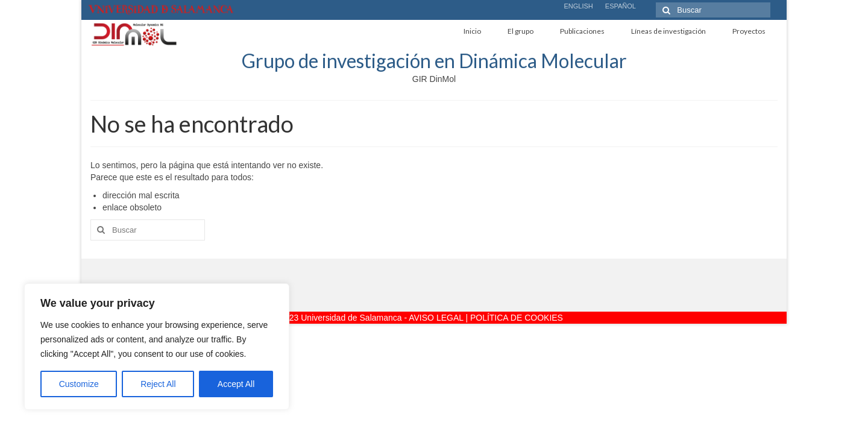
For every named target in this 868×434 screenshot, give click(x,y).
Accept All (236, 384)
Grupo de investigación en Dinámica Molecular (434, 61)
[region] (157, 347)
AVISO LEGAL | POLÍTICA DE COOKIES (486, 318)
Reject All (158, 384)
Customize (79, 384)
